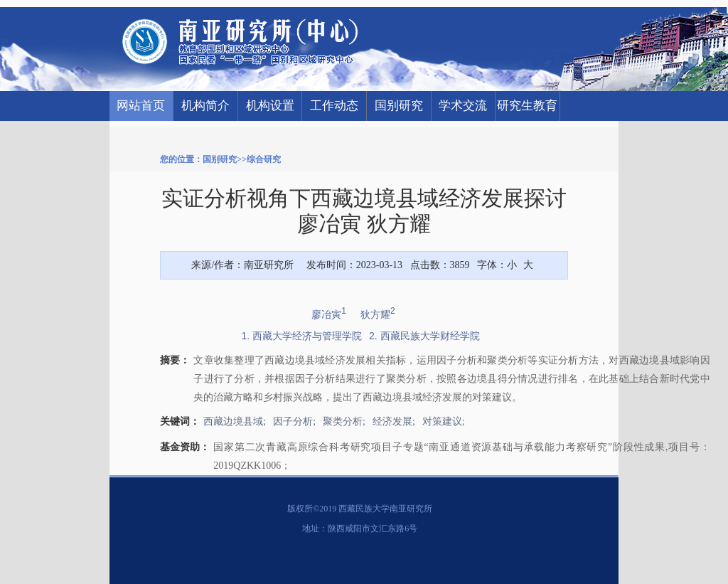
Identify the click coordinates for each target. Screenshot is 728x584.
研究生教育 (527, 106)
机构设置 (270, 106)
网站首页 (141, 106)
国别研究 (399, 106)
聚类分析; (344, 421)
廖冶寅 (329, 314)
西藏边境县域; (235, 421)
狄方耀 (378, 314)
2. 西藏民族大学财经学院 (424, 336)
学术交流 (463, 106)
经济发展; (394, 421)
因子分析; (294, 421)
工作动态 (334, 106)
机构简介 (205, 106)
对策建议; (444, 421)
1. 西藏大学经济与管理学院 (301, 336)
